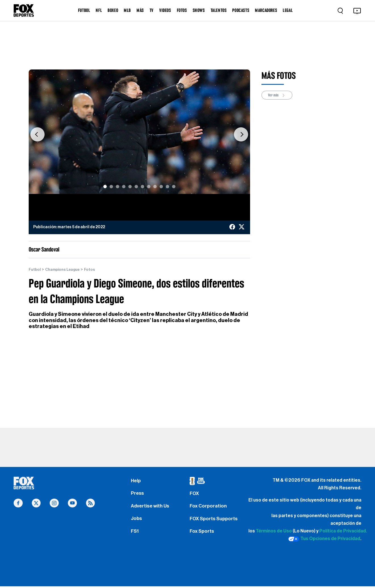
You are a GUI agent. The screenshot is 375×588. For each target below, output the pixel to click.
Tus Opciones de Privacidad (324, 539)
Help (136, 481)
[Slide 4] (124, 187)
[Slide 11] (167, 187)
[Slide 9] (155, 187)
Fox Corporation (209, 508)
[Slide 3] (118, 187)
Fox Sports (203, 535)
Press (138, 494)
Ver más (278, 95)
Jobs (137, 522)
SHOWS (199, 10)
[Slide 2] (111, 187)
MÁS (140, 10)
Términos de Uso (274, 531)
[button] (37, 135)
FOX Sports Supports (215, 522)
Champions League (65, 270)
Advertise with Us (151, 508)
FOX (195, 494)
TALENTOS (219, 10)
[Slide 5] (130, 187)
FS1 (135, 535)
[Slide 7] (143, 187)
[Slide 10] (161, 187)
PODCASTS (241, 10)
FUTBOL (84, 10)
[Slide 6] (136, 187)
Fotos (94, 270)
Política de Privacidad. (343, 531)
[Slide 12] (174, 187)
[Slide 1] (105, 187)
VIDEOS (165, 10)
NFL (99, 10)
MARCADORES (266, 10)
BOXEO (113, 10)
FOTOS (182, 10)
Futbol (35, 270)
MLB (127, 10)
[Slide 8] (149, 187)
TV (152, 10)
